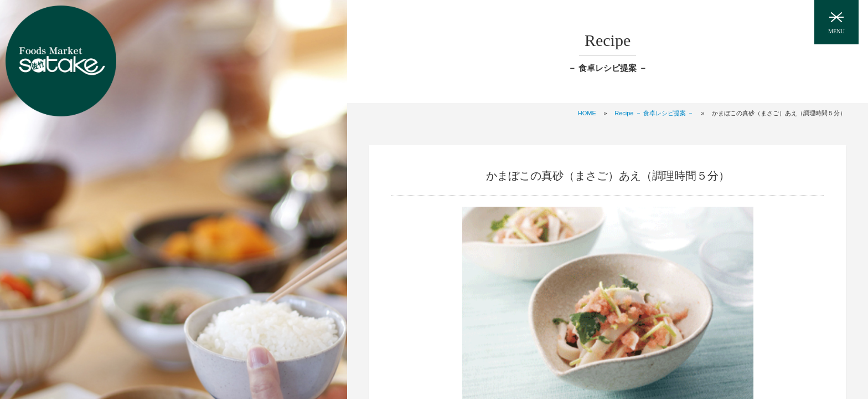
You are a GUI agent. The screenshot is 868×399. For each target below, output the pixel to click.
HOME (587, 113)
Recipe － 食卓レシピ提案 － (654, 113)
